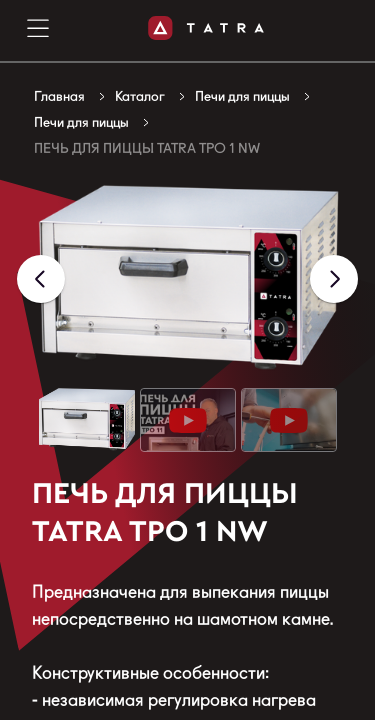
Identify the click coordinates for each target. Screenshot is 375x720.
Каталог (140, 96)
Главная (59, 96)
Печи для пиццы (242, 96)
